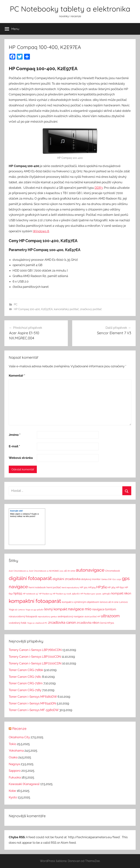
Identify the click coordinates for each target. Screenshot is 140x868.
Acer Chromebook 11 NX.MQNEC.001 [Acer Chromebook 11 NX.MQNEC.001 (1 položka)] (46, 571)
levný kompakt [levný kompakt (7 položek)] (56, 609)
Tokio (12, 744)
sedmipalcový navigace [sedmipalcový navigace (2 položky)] (71, 616)
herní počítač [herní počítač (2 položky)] (54, 587)
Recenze (19, 728)
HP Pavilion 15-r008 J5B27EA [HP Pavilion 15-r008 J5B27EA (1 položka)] (66, 594)
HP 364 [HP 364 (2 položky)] (111, 587)
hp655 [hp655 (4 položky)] (18, 593)
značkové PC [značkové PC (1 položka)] (41, 623)
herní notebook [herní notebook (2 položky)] (37, 587)
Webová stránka (21, 458)
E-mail (14, 446)
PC (16, 304)
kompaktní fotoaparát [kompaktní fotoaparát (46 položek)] (35, 601)
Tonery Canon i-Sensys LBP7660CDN (35, 650)
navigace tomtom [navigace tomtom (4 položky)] (104, 609)
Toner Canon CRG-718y (25, 690)
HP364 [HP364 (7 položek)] (101, 587)
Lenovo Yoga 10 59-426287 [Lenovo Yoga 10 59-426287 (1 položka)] (31, 610)
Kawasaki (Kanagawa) (24, 784)
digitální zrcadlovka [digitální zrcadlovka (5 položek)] (66, 579)
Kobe (12, 791)
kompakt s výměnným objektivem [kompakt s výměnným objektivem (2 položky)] (80, 602)
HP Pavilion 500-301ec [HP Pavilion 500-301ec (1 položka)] (91, 594)
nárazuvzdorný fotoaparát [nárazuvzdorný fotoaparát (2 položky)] (23, 616)
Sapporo (15, 771)
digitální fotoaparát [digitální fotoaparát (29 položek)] (30, 578)
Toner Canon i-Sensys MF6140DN (32, 703)
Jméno (15, 435)
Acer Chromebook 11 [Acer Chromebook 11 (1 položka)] (19, 571)
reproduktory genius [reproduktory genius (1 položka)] (47, 617)
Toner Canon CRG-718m (26, 683)
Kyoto (13, 797)
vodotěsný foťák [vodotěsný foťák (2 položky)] (18, 623)
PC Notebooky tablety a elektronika (70, 9)
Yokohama (16, 751)
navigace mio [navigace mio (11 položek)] (80, 609)
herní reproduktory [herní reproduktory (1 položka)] (70, 587)
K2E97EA (47, 309)
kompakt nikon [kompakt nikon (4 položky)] (121, 593)
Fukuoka (15, 777)
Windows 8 (41, 231)
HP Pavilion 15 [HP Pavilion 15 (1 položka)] (45, 594)
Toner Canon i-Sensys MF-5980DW (34, 710)
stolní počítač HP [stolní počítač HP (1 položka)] (92, 617)
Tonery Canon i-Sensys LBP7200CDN (35, 663)
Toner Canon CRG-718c (25, 677)
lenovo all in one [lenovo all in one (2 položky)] (109, 602)
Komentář (17, 376)
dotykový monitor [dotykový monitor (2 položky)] (91, 579)
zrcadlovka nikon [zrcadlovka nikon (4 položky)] (88, 623)
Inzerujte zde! (17, 511)
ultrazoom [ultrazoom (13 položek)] (110, 616)
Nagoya (14, 764)
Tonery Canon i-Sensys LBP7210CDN (35, 657)
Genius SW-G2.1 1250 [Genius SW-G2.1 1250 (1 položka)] (111, 579)
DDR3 (99, 188)
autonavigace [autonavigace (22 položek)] (90, 570)
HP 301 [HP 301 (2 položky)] (84, 587)
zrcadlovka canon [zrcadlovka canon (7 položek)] (62, 622)
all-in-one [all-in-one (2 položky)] (70, 571)
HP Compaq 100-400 (27, 309)
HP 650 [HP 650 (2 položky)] (120, 587)
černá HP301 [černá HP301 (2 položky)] (107, 623)
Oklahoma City (19, 737)
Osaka (13, 757)
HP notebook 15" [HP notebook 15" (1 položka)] (31, 594)
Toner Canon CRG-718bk (26, 670)
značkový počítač (91, 309)
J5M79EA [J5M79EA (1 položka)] (106, 594)
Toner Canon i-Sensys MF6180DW (33, 697)
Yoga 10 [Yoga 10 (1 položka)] (31, 623)
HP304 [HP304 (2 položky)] (92, 587)
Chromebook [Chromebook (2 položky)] (113, 571)
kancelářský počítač (66, 309)
